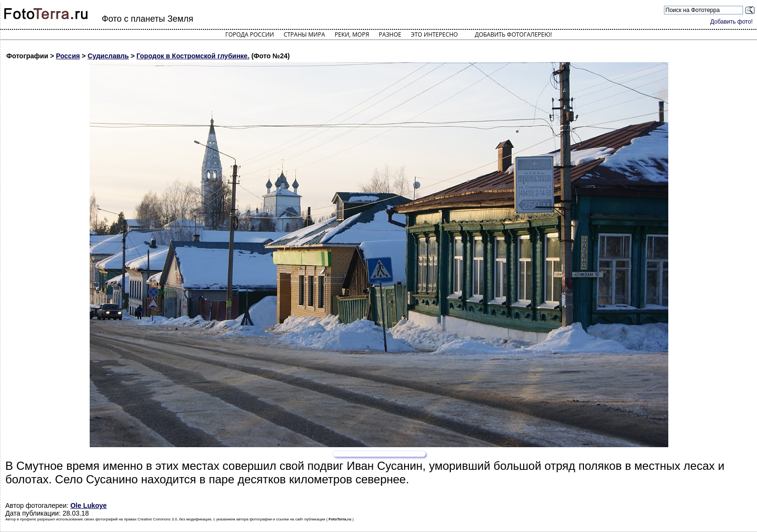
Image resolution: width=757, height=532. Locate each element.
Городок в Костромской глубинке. (193, 56)
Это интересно (434, 34)
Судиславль (108, 56)
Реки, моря (352, 34)
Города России (250, 34)
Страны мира (304, 34)
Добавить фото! (731, 22)
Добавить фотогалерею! (514, 34)
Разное (390, 34)
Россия (68, 56)
